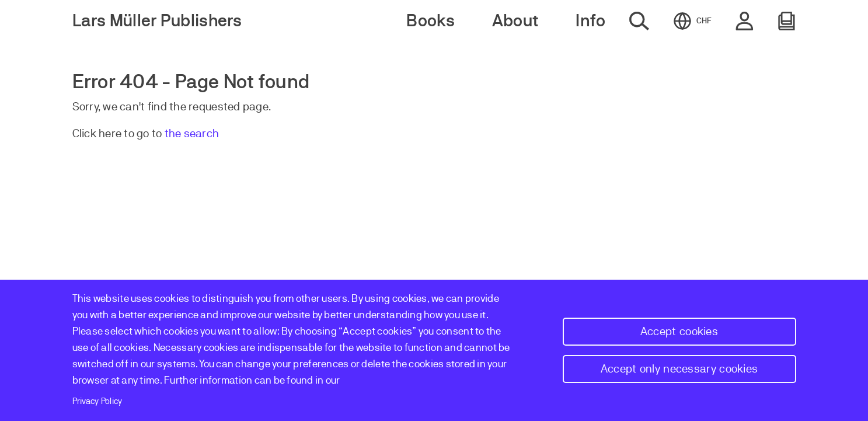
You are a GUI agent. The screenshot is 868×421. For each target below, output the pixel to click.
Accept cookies (679, 331)
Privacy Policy (97, 401)
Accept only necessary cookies (679, 369)
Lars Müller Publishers (157, 21)
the (174, 133)
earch (205, 133)
